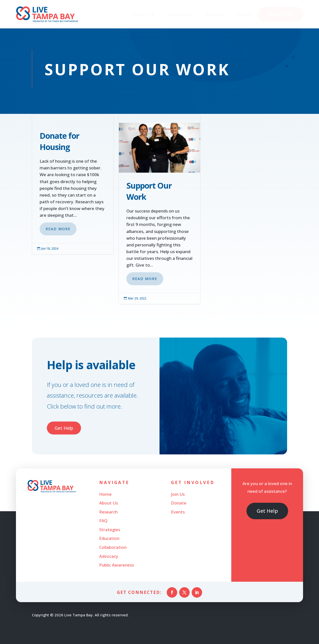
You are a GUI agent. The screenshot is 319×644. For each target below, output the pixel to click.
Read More (58, 229)
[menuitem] (146, 14)
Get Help (64, 428)
